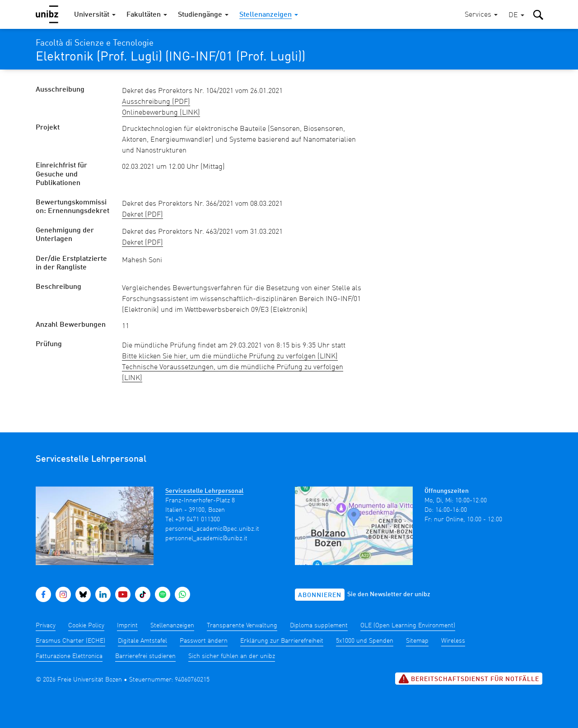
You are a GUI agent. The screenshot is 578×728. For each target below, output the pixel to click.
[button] (516, 16)
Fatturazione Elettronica (69, 656)
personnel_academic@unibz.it (206, 538)
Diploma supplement (319, 626)
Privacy (46, 626)
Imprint (127, 626)
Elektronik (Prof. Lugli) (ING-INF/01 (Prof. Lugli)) (170, 57)
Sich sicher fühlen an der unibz (232, 656)
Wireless (453, 641)
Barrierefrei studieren (145, 656)
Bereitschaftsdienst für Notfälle (469, 679)
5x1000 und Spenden (365, 641)
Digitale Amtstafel (142, 641)
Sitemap (417, 641)
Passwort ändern (204, 641)
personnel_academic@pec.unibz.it (212, 529)
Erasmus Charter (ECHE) (70, 641)
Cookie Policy (86, 626)
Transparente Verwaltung (242, 626)
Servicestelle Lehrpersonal (204, 491)
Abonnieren (320, 595)
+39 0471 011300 (198, 519)
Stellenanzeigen (172, 626)
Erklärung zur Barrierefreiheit (282, 641)
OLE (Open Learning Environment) (408, 626)
